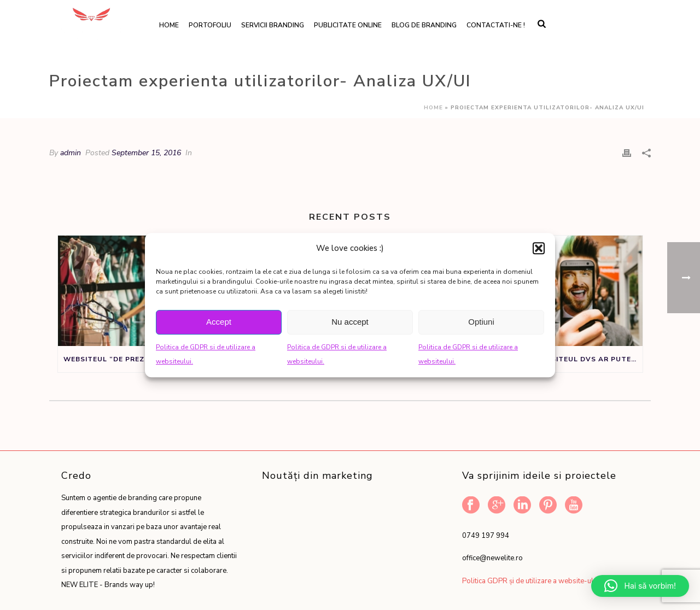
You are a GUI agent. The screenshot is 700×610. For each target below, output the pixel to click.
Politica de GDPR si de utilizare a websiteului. (206, 354)
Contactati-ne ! (496, 25)
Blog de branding (424, 25)
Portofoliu (210, 25)
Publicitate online (348, 25)
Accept (219, 322)
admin (71, 153)
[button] (539, 248)
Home (169, 25)
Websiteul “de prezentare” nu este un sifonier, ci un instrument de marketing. (129, 359)
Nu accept (350, 322)
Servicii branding (273, 25)
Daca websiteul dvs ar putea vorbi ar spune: (577, 359)
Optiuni (481, 322)
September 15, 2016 (146, 153)
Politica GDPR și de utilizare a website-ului (530, 581)
